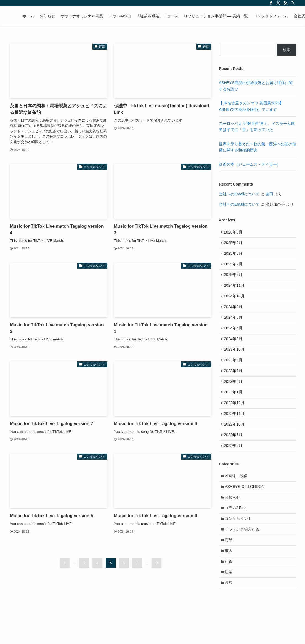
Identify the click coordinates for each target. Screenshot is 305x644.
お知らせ (234, 516)
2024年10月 (235, 301)
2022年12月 (235, 416)
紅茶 (230, 585)
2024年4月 (234, 336)
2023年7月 (234, 382)
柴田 (269, 194)
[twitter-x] (278, 3)
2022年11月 (235, 427)
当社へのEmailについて (239, 194)
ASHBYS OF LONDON (246, 504)
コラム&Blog (237, 527)
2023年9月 (234, 370)
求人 (230, 573)
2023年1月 (234, 404)
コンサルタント (239, 539)
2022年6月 (234, 462)
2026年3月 (234, 232)
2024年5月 (234, 324)
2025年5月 (234, 278)
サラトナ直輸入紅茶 (243, 550)
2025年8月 (234, 255)
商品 (230, 562)
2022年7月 (234, 450)
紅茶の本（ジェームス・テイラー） (250, 164)
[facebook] (271, 3)
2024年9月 (234, 313)
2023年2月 (234, 393)
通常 (230, 608)
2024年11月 (235, 290)
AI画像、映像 (237, 493)
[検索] (293, 3)
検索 (287, 50)
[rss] (285, 3)
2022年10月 (235, 439)
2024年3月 (234, 347)
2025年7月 (234, 267)
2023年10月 (235, 359)
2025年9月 (234, 244)
